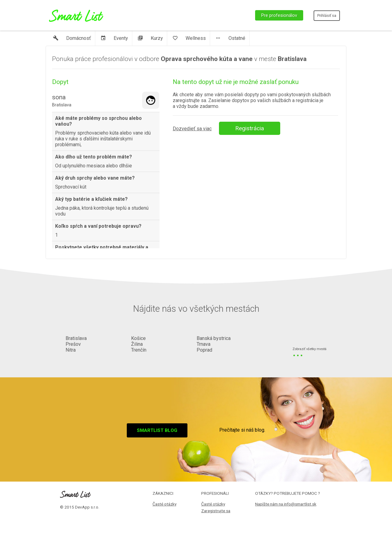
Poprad (204, 350)
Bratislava (76, 338)
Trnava (204, 344)
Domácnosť (72, 38)
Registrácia (250, 128)
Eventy (114, 38)
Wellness (189, 38)
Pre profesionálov (279, 15)
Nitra (71, 350)
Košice (138, 338)
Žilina (137, 344)
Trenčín (139, 350)
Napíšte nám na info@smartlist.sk (286, 504)
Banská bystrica (214, 338)
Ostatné (230, 38)
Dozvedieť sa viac (192, 129)
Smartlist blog (157, 430)
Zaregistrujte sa (216, 511)
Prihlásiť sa (327, 15)
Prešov (73, 344)
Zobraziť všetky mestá (309, 349)
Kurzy (150, 38)
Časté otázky (164, 504)
